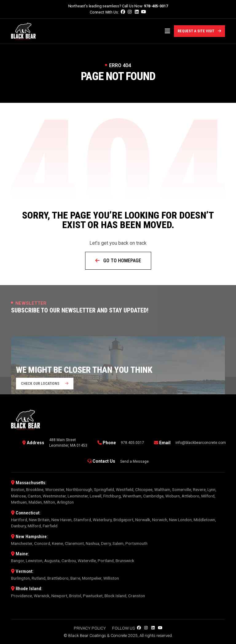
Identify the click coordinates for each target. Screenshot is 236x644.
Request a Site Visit (199, 31)
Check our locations (45, 384)
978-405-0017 (156, 6)
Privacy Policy (90, 628)
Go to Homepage (118, 261)
